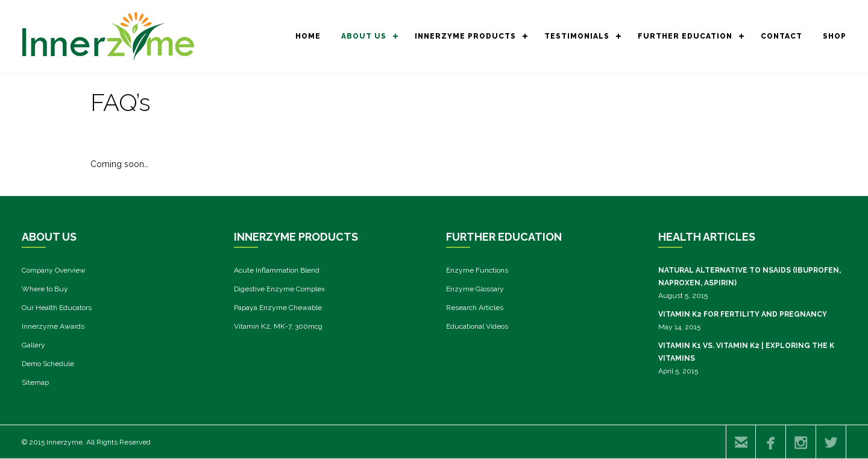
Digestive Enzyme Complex (279, 289)
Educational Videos (477, 326)
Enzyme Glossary (475, 289)
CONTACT (782, 36)
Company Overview (54, 270)
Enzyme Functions (477, 270)
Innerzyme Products (465, 36)
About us (364, 36)
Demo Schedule (48, 364)
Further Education (685, 36)
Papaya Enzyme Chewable (278, 308)
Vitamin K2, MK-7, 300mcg (278, 326)
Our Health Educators (57, 308)
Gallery (33, 345)
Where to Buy (45, 289)
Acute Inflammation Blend (277, 270)
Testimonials (577, 36)
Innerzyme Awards (53, 326)
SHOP (835, 36)
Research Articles (475, 308)
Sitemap (35, 382)
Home (308, 36)
